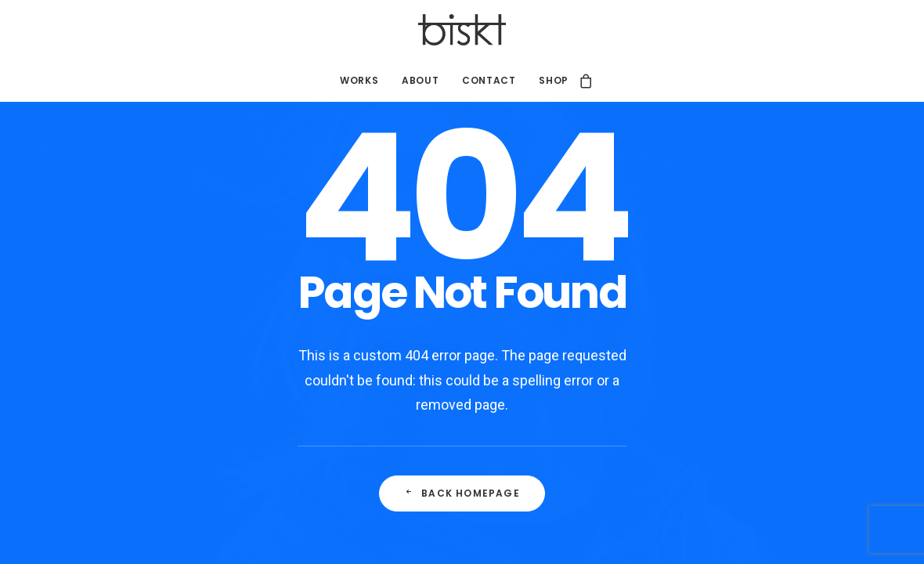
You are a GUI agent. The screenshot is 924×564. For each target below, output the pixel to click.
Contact (489, 80)
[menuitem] (359, 81)
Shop (553, 80)
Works (359, 80)
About (420, 80)
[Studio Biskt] (462, 30)
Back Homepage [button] (462, 493)
